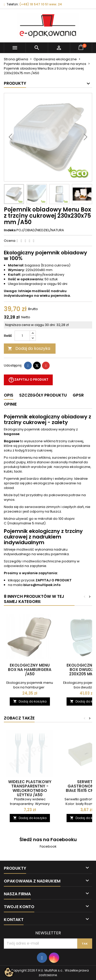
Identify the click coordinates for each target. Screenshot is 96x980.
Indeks (10, 230)
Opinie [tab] (10, 404)
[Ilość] (22, 336)
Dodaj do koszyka (29, 348)
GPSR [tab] (78, 395)
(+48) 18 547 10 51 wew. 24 (41, 4)
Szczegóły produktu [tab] (43, 395)
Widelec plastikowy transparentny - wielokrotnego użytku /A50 (30, 788)
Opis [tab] (9, 395)
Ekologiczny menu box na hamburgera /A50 (30, 670)
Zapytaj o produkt (28, 380)
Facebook (48, 846)
